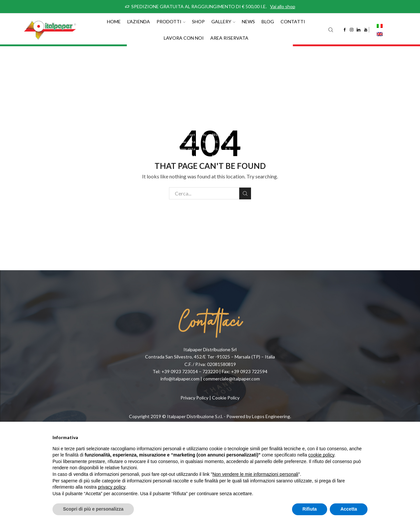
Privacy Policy (194, 398)
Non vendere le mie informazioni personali (255, 474)
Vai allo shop (283, 6)
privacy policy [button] (112, 487)
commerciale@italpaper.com (231, 379)
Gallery (223, 21)
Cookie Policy (226, 398)
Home (114, 21)
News (248, 21)
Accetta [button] (349, 509)
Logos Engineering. (272, 416)
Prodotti (171, 21)
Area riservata (229, 38)
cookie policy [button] (321, 455)
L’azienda (139, 21)
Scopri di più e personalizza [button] (93, 509)
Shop (198, 21)
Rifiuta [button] (310, 509)
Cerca (245, 193)
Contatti (293, 21)
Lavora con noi (184, 38)
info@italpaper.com (180, 379)
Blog (268, 21)
